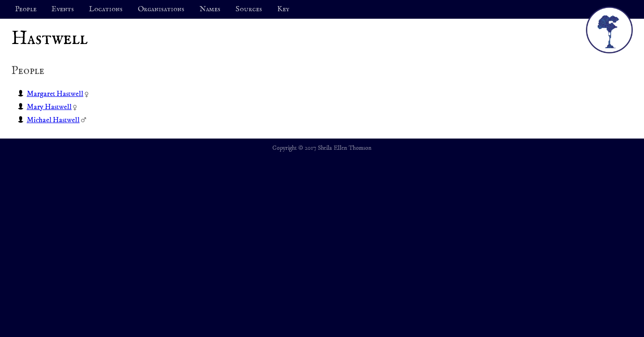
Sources (249, 9)
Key (283, 9)
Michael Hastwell (53, 120)
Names (210, 9)
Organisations (161, 9)
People (26, 9)
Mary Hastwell (49, 107)
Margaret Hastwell (55, 94)
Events (63, 9)
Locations (106, 9)
